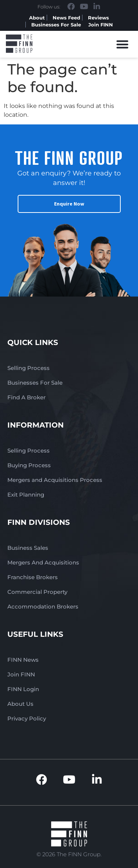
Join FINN (101, 25)
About (37, 18)
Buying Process (29, 465)
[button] (123, 44)
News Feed (66, 18)
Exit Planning (26, 495)
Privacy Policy (27, 718)
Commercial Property (37, 592)
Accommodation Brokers (43, 606)
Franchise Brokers (33, 577)
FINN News (23, 660)
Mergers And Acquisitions (43, 562)
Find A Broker (26, 397)
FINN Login (23, 689)
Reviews (98, 18)
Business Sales (28, 548)
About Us (20, 704)
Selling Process (29, 368)
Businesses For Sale (56, 25)
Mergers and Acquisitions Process (55, 480)
